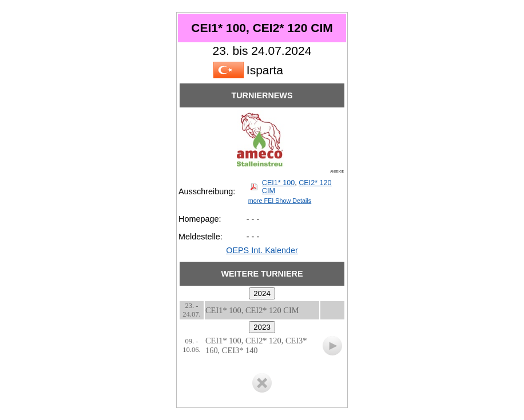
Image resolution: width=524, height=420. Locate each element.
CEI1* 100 (278, 183)
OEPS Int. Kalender (262, 250)
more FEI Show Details (280, 201)
